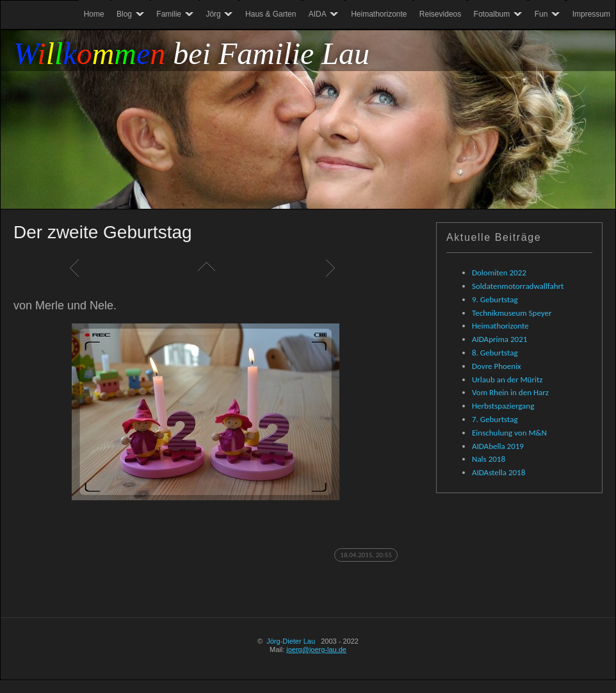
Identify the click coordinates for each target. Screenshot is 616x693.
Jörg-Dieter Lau (291, 641)
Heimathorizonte (500, 326)
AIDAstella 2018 (498, 472)
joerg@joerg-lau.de (316, 649)
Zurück (77, 268)
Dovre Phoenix (497, 366)
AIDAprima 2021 (499, 339)
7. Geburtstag (495, 419)
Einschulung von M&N (509, 433)
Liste (206, 268)
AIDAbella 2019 (498, 446)
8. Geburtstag (495, 353)
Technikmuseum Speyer (512, 313)
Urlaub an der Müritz (507, 379)
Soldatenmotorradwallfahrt (518, 286)
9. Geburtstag (495, 299)
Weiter (334, 268)
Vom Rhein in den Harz (510, 392)
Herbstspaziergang (503, 406)
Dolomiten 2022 (499, 273)
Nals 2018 (489, 459)
